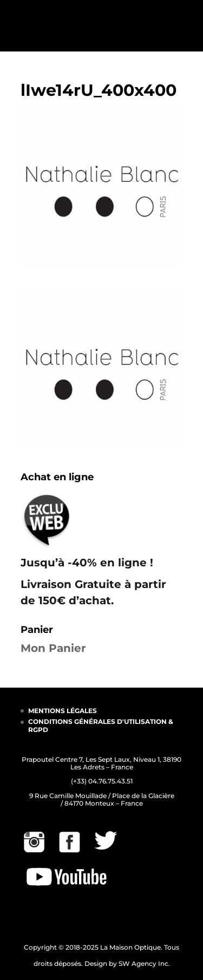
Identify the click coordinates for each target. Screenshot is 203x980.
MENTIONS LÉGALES (63, 711)
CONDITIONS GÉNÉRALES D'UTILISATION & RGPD (101, 725)
